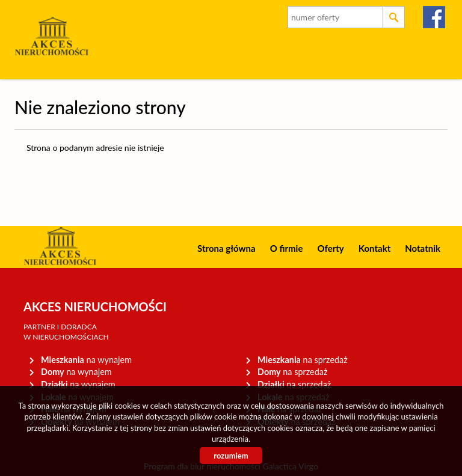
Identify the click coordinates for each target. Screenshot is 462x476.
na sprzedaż (303, 360)
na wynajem (86, 360)
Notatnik (423, 248)
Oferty (330, 248)
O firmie (287, 248)
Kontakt (375, 248)
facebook (435, 17)
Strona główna (226, 248)
